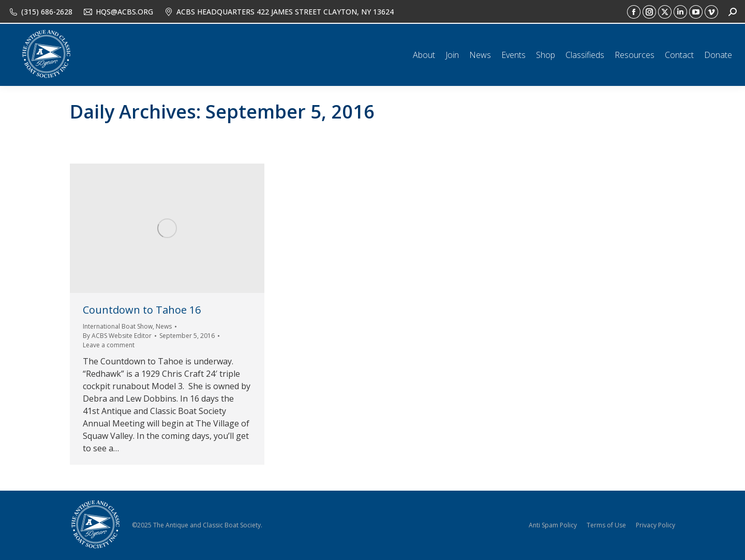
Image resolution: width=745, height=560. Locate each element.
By (117, 336)
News (164, 326)
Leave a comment (109, 345)
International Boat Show (118, 326)
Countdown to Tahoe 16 (142, 310)
